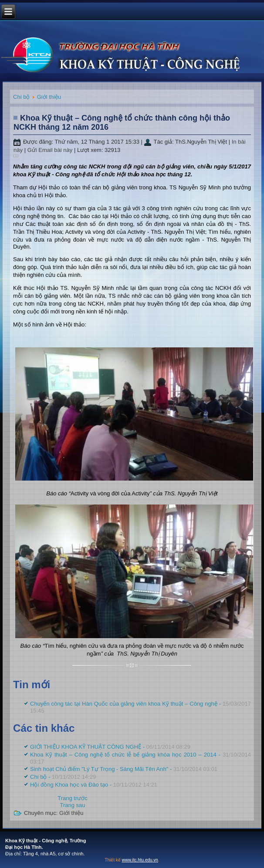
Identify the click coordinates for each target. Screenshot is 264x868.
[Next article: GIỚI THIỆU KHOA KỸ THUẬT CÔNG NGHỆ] (72, 805)
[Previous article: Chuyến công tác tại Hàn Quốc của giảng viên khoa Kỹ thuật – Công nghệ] (73, 798)
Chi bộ (21, 97)
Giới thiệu (49, 97)
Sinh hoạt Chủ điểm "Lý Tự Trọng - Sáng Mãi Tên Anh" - (124, 769)
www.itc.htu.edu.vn (140, 860)
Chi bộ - (63, 777)
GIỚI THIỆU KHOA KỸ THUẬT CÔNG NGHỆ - (110, 747)
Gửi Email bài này (51, 150)
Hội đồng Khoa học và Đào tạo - (94, 785)
